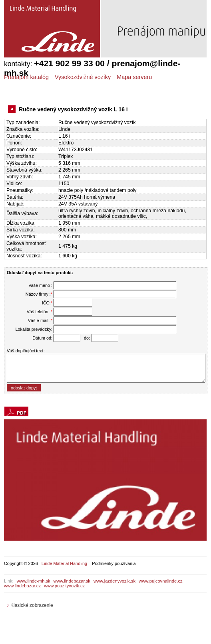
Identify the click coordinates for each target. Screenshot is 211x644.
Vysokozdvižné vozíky (83, 77)
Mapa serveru (134, 77)
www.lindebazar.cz (22, 586)
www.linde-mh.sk (34, 581)
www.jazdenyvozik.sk (114, 581)
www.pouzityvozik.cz (64, 586)
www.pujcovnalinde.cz (160, 581)
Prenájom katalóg (26, 77)
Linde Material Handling (64, 563)
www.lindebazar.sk (72, 581)
